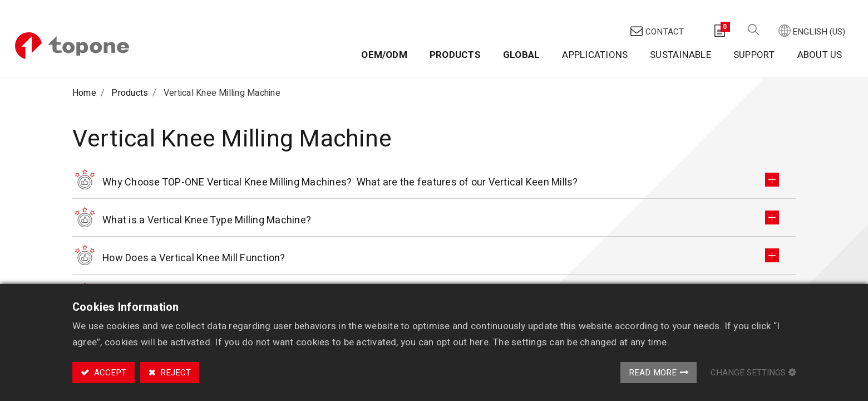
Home (84, 69)
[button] (751, 11)
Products (130, 69)
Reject (174, 373)
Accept (109, 373)
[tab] (434, 158)
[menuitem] (383, 37)
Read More (653, 373)
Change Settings (748, 373)
